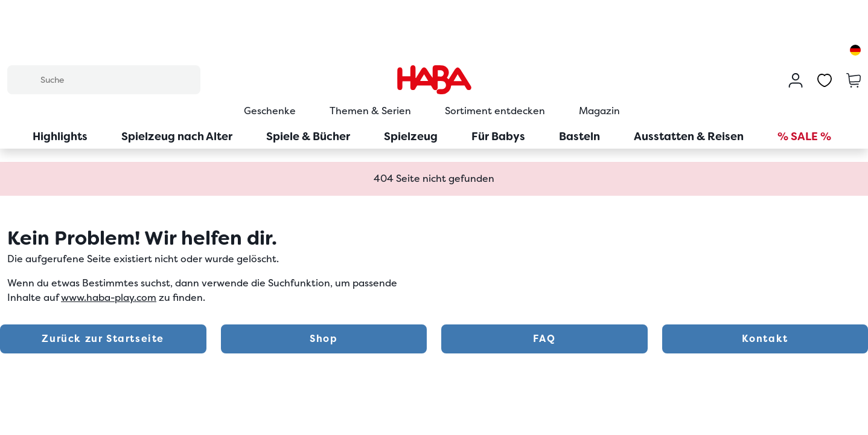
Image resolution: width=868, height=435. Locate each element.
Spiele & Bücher (308, 136)
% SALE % (804, 136)
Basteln (579, 136)
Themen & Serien (370, 111)
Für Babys (498, 136)
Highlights (60, 136)
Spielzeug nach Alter (177, 136)
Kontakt (765, 339)
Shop (324, 339)
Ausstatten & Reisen (689, 136)
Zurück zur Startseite (103, 339)
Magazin (599, 111)
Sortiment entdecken (495, 111)
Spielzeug (411, 136)
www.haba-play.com (109, 298)
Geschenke (270, 111)
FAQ (544, 339)
